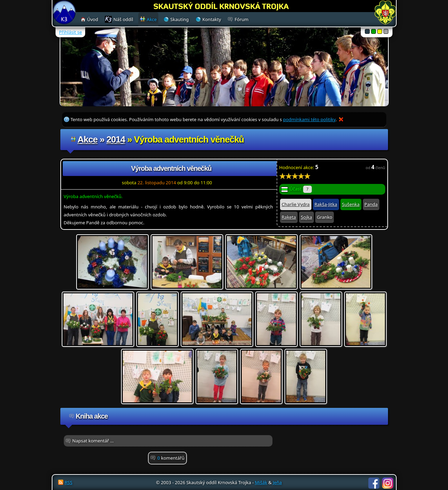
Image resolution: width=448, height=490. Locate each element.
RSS (69, 482)
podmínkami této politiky (309, 119)
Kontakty (212, 19)
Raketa (289, 217)
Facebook (374, 483)
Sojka (306, 217)
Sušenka (351, 204)
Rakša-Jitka (326, 204)
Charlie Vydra (296, 204)
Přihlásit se (70, 32)
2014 (116, 139)
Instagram (388, 483)
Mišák (261, 482)
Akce (88, 139)
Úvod (93, 19)
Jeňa (277, 482)
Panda (371, 204)
